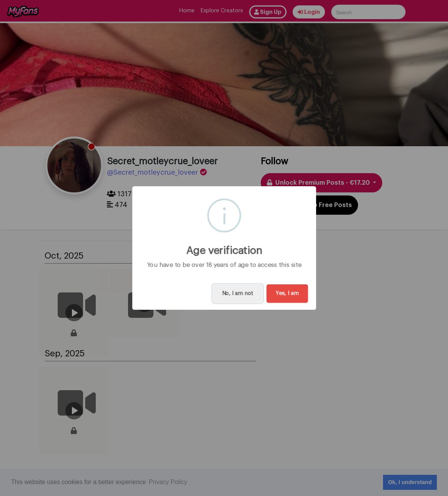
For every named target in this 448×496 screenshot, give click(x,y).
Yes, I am (287, 294)
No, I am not (238, 294)
